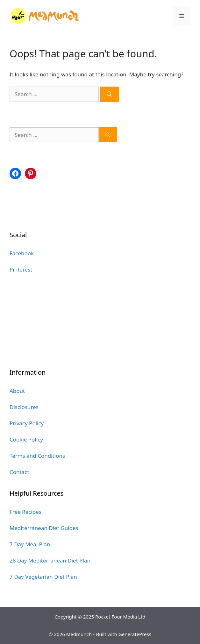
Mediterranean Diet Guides (44, 528)
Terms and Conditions (37, 456)
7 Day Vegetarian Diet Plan (43, 577)
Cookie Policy (26, 439)
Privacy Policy (27, 423)
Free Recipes (25, 512)
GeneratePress (135, 634)
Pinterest (21, 269)
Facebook (22, 253)
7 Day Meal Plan (30, 544)
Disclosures (24, 407)
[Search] (109, 94)
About (17, 391)
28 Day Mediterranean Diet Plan (50, 560)
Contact (19, 472)
